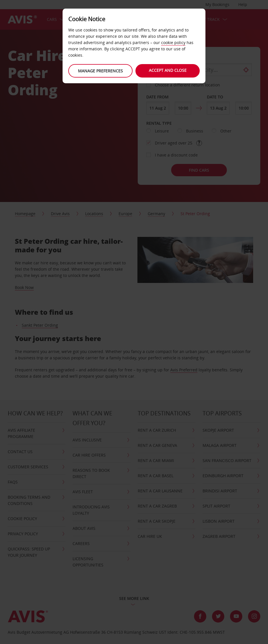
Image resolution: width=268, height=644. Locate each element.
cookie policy (173, 42)
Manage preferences (100, 71)
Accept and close (168, 70)
